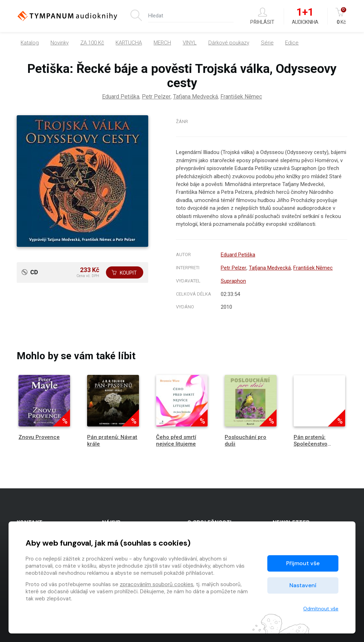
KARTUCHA (129, 43)
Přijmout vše (303, 563)
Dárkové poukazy (229, 43)
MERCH (162, 43)
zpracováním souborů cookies (157, 584)
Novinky (60, 43)
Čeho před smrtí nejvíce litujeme (176, 441)
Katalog (30, 43)
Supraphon (233, 281)
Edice (292, 43)
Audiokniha (305, 16)
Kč (341, 16)
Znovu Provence (39, 437)
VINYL (190, 43)
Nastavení (303, 585)
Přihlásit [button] (262, 16)
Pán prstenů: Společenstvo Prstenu (311, 444)
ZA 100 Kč (92, 43)
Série (267, 43)
